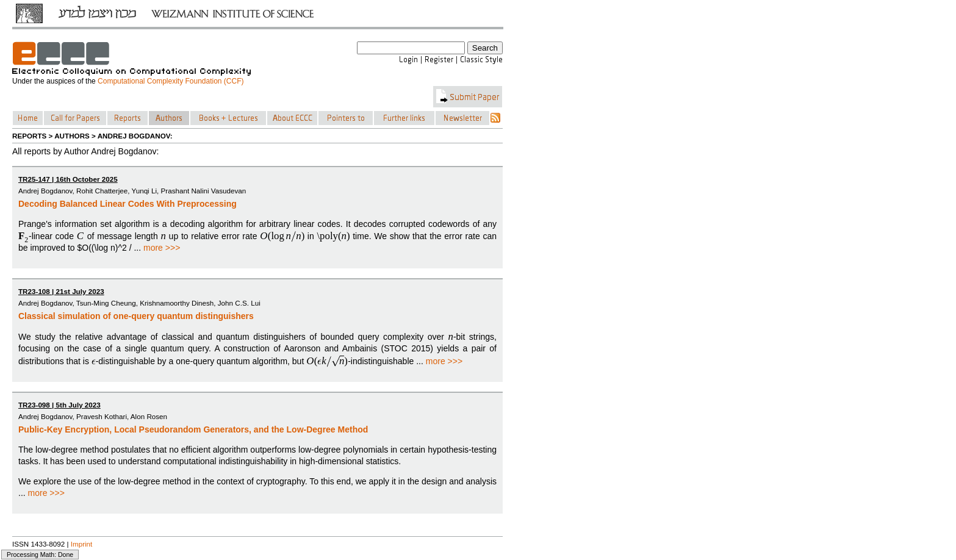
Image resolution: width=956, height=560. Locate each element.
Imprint (82, 544)
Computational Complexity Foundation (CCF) (171, 81)
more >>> (162, 248)
